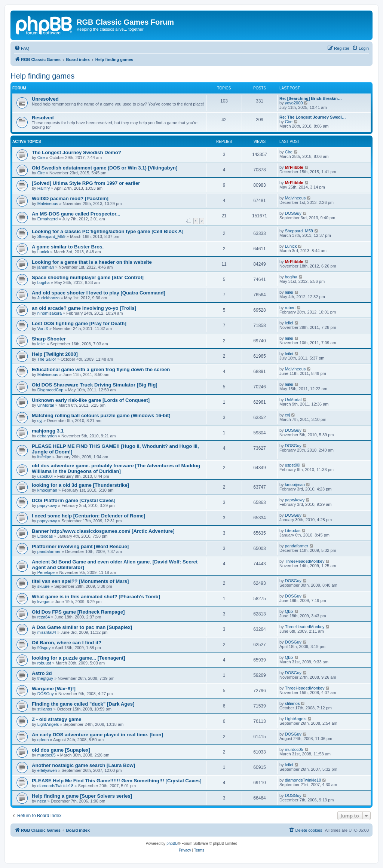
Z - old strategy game (57, 719)
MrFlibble (294, 167)
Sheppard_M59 (51, 236)
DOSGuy (293, 213)
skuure (44, 586)
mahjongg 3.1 (48, 431)
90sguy (44, 648)
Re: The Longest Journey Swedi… (313, 117)
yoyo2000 (294, 103)
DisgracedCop (50, 390)
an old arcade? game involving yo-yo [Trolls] (84, 308)
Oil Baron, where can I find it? (67, 643)
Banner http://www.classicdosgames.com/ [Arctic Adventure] (103, 531)
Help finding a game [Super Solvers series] (82, 796)
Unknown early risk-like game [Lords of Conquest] (91, 400)
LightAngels (48, 724)
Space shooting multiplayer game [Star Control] (88, 277)
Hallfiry (44, 188)
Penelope (46, 572)
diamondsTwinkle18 (56, 786)
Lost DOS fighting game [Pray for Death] (79, 323)
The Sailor (47, 359)
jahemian (46, 267)
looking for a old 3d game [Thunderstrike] (80, 485)
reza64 (44, 617)
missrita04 (47, 632)
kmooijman (47, 490)
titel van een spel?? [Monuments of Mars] (80, 581)
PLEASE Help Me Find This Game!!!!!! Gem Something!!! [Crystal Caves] (117, 781)
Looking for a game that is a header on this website (92, 262)
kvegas (44, 602)
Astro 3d (42, 673)
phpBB (172, 843)
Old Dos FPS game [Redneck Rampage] (78, 612)
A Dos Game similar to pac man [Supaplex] (82, 627)
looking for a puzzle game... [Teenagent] (79, 658)
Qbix (289, 611)
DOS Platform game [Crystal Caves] (74, 500)
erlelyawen (47, 770)
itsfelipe (44, 457)
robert (290, 308)
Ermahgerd (48, 219)
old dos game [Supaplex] (61, 750)
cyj (40, 421)
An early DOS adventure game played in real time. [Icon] (97, 735)
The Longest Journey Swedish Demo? (76, 152)
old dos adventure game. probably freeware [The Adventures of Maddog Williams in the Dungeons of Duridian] (116, 468)
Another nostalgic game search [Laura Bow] (83, 765)
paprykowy (47, 505)
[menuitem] (22, 48)
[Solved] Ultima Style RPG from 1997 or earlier (86, 183)
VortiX (43, 328)
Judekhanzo (48, 298)
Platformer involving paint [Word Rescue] (80, 546)
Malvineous (48, 204)
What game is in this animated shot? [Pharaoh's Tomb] (96, 597)
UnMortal (46, 405)
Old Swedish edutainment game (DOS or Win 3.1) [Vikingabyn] (105, 168)
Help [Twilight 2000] (55, 354)
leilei (289, 292)
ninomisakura (50, 313)
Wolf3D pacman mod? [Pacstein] (70, 198)
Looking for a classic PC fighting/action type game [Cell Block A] (108, 231)
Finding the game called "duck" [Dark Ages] (83, 704)
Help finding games (42, 76)
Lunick (43, 252)
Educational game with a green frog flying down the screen (101, 369)
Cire (289, 122)
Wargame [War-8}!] (54, 689)
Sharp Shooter (49, 339)
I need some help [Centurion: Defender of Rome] (88, 516)
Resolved (43, 118)
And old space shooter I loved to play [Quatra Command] (99, 293)
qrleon (43, 740)
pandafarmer (49, 551)
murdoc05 (47, 755)
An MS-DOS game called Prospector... (76, 214)
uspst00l (45, 476)
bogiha (44, 282)
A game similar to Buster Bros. (68, 247)
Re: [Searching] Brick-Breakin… (311, 98)
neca (42, 801)
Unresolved (45, 99)
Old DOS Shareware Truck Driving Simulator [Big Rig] (95, 385)
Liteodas (45, 536)
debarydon (47, 436)
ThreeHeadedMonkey (305, 561)
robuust (44, 663)
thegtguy (45, 678)
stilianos (45, 709)
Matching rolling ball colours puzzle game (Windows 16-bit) (101, 415)
